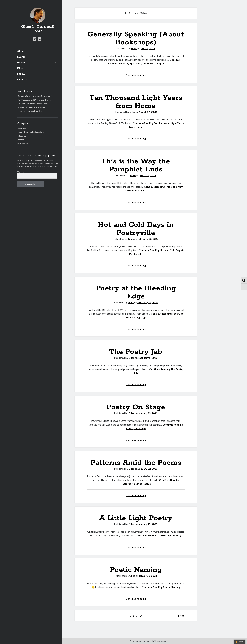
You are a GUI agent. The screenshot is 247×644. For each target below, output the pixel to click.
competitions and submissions (31, 132)
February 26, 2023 (148, 239)
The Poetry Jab (136, 352)
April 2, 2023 (148, 48)
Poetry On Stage (136, 407)
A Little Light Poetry (136, 518)
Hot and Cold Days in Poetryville (31, 107)
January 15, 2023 (148, 524)
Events (21, 57)
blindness (22, 128)
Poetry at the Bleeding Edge (30, 111)
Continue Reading (159, 535)
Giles (134, 48)
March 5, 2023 (148, 175)
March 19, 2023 (148, 112)
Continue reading (136, 75)
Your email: (22, 172)
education (22, 136)
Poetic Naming (136, 570)
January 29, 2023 (148, 413)
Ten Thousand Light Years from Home (34, 100)
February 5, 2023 (148, 358)
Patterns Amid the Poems (136, 463)
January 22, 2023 (148, 469)
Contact (22, 79)
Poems (21, 62)
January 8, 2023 (148, 576)
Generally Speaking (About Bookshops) (35, 96)
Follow (21, 74)
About (21, 51)
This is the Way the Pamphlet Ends (32, 104)
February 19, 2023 (148, 302)
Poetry (21, 140)
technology (23, 143)
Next (181, 616)
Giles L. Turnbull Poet (38, 29)
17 (141, 616)
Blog (20, 68)
